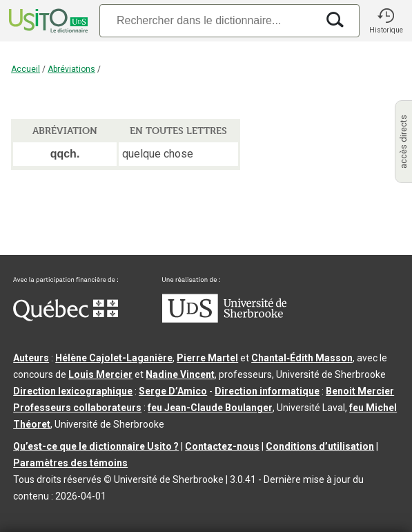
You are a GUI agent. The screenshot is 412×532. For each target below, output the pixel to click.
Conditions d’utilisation (320, 446)
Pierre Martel (207, 358)
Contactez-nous (222, 446)
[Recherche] (208, 20)
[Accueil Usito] (47, 21)
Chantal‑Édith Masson (302, 358)
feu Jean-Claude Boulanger (210, 408)
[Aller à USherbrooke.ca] (224, 319)
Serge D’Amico (173, 391)
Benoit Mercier (360, 391)
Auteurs (31, 358)
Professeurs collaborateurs (77, 408)
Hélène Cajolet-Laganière (114, 358)
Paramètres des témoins (70, 463)
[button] (386, 21)
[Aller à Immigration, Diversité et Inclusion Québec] (66, 318)
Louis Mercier (100, 374)
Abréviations (71, 69)
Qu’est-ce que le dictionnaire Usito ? (96, 446)
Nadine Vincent (180, 374)
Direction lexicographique (73, 391)
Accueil (26, 69)
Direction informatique (267, 391)
